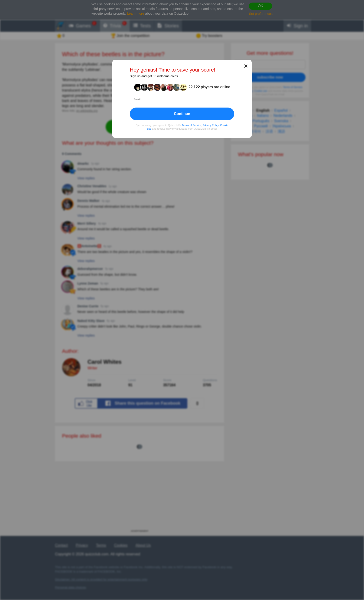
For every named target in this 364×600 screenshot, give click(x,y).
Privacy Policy (211, 125)
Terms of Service (192, 125)
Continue (182, 114)
